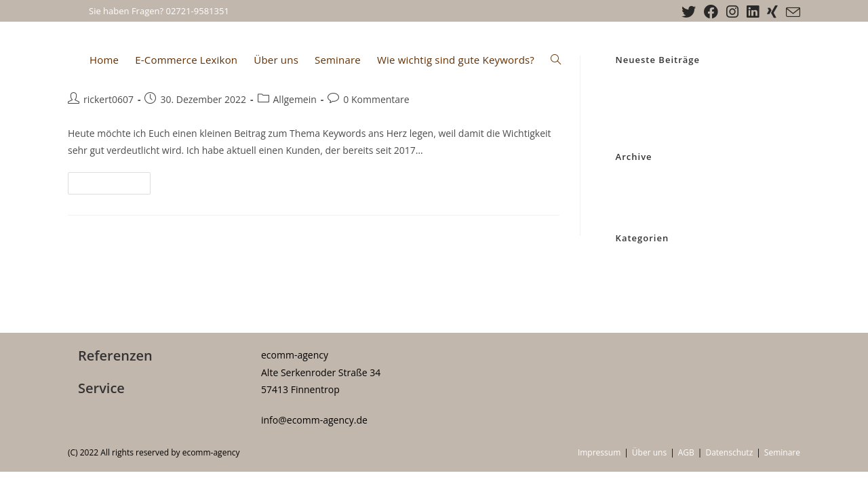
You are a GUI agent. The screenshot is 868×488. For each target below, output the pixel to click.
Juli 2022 (633, 199)
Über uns (649, 452)
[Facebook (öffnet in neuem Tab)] (711, 12)
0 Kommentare (376, 99)
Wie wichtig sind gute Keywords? (682, 85)
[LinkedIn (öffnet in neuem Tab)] (753, 12)
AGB (686, 452)
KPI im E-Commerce (656, 101)
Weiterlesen (115, 186)
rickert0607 (108, 99)
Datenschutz (729, 452)
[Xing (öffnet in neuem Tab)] (772, 12)
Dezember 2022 (648, 182)
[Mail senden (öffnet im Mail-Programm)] (791, 12)
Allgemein (295, 99)
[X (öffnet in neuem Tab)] (689, 12)
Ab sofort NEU (645, 117)
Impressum (599, 452)
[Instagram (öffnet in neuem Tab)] (732, 12)
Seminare (782, 452)
